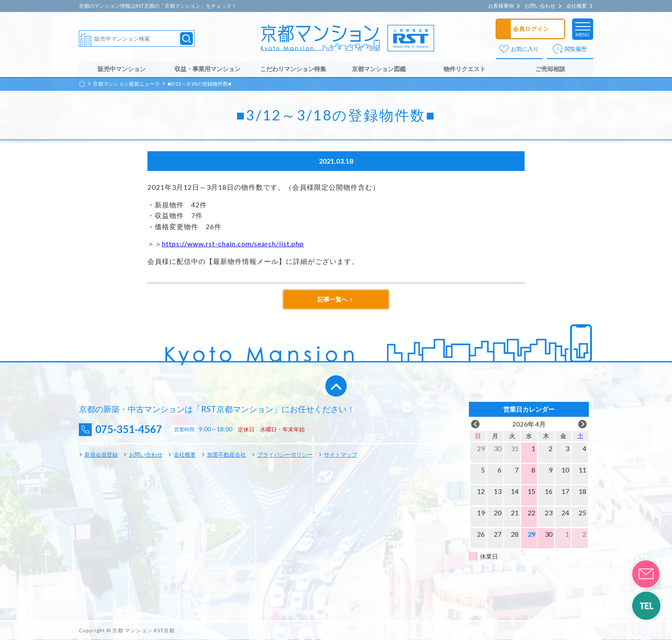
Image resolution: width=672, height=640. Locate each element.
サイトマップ (341, 455)
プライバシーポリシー (285, 455)
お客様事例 (501, 6)
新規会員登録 (101, 455)
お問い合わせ (540, 6)
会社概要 (576, 6)
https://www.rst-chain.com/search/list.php (233, 244)
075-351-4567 (131, 430)
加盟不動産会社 (226, 455)
